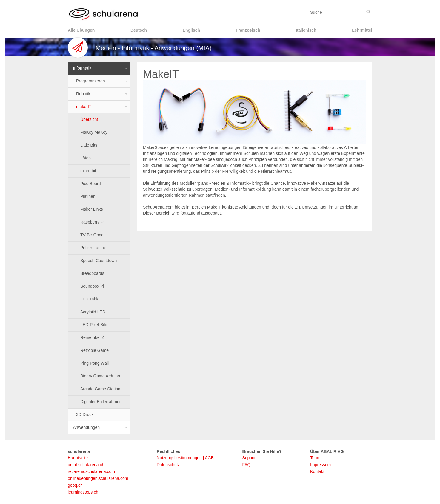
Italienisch (306, 30)
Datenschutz (168, 465)
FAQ (246, 465)
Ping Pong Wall (94, 363)
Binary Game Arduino (100, 376)
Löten (86, 158)
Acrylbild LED (93, 312)
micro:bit (88, 171)
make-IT (84, 107)
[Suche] (368, 12)
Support (249, 458)
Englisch (191, 30)
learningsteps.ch (83, 492)
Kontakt (317, 471)
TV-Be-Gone (92, 235)
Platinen (88, 196)
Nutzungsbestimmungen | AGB (185, 458)
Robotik (83, 94)
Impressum (320, 465)
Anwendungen (87, 427)
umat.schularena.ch (86, 465)
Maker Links (91, 209)
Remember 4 (92, 337)
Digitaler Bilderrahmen (101, 402)
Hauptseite (78, 458)
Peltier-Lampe (93, 248)
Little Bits (89, 145)
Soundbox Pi (92, 286)
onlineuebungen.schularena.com (98, 478)
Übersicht (89, 119)
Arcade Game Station (100, 389)
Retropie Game (94, 350)
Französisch (248, 30)
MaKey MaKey (94, 132)
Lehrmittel (362, 30)
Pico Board (90, 184)
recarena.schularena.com (91, 471)
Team (315, 458)
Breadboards (92, 273)
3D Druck (85, 414)
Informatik (82, 68)
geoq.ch (75, 485)
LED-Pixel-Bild (94, 325)
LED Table (90, 299)
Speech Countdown (99, 261)
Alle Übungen (81, 30)
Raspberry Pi (92, 222)
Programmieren (90, 81)
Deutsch (139, 30)
